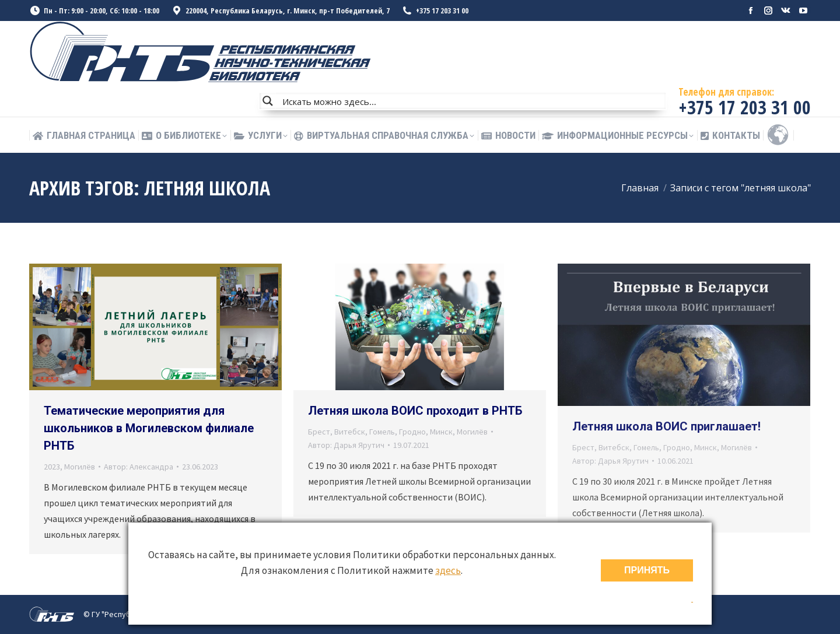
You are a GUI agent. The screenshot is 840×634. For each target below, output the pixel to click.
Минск (441, 432)
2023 (52, 467)
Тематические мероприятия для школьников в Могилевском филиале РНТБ (149, 428)
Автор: (139, 467)
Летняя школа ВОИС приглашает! (666, 426)
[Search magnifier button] (268, 101)
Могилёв (80, 467)
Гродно (412, 432)
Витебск (350, 432)
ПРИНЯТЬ (647, 570)
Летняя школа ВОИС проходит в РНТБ (415, 411)
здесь (448, 570)
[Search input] (471, 101)
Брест (319, 432)
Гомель (382, 432)
